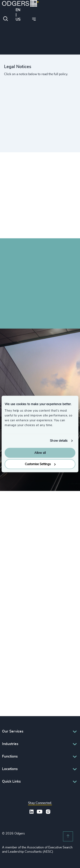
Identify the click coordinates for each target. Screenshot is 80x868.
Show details (59, 441)
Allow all (40, 453)
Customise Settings (40, 464)
